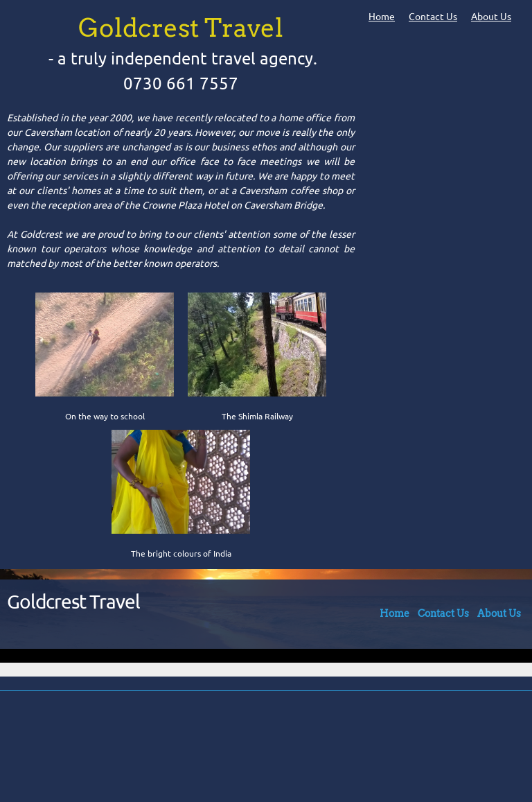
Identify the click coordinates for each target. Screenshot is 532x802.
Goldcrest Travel (73, 601)
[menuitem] (394, 617)
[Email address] (263, 747)
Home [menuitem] (382, 17)
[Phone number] (229, 747)
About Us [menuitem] (491, 17)
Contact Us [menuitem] (433, 17)
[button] (105, 354)
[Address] (296, 747)
